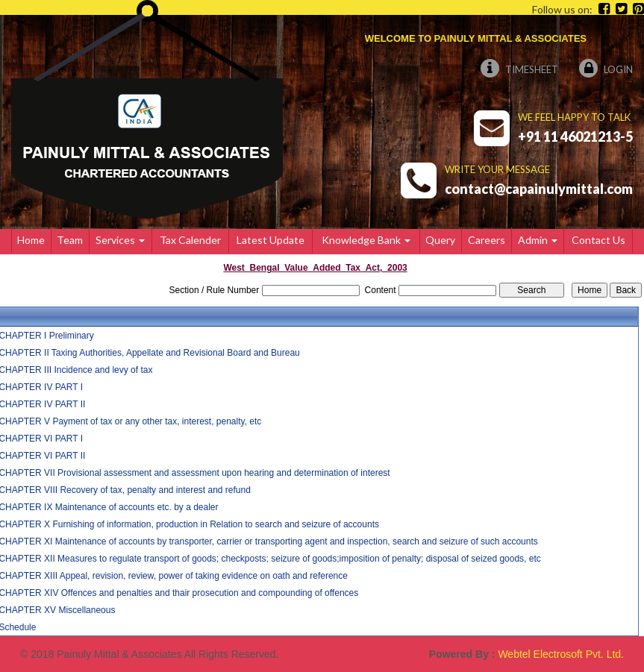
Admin (538, 240)
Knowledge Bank (366, 240)
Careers (487, 240)
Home (31, 240)
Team (70, 240)
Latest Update (271, 240)
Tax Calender (190, 240)
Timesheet (519, 69)
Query (440, 240)
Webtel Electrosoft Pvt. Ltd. (561, 654)
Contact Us (598, 240)
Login (606, 69)
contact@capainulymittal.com (539, 189)
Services (120, 240)
